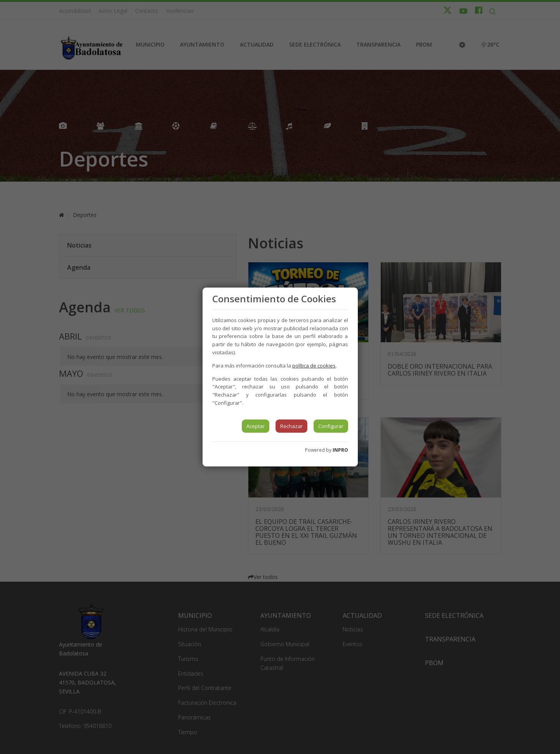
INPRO (340, 450)
